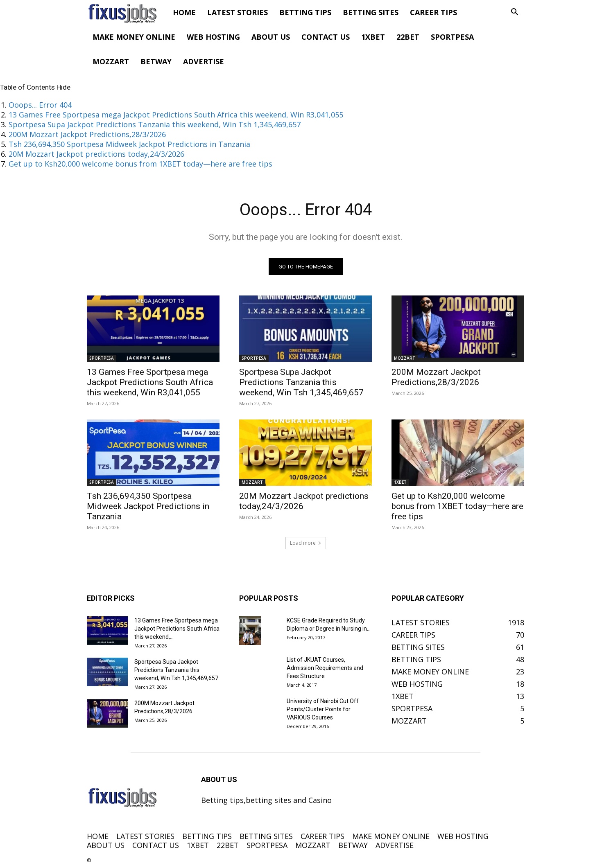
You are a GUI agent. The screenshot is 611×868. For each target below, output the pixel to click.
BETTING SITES (371, 12)
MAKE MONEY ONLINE (134, 37)
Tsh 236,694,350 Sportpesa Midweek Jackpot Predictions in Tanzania (129, 144)
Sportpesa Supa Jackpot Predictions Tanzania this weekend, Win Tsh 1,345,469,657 (155, 124)
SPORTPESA (452, 37)
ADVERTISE (204, 61)
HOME (184, 12)
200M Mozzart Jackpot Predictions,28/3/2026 (87, 134)
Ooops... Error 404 (40, 105)
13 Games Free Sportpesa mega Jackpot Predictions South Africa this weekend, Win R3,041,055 (176, 115)
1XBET (373, 37)
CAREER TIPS (433, 12)
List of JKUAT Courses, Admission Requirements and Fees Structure (325, 668)
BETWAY (156, 61)
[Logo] (127, 12)
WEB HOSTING (213, 37)
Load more (306, 543)
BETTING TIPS (305, 12)
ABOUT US (271, 37)
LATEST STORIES (238, 12)
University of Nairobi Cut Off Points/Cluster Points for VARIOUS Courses (323, 709)
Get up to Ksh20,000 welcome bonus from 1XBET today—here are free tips (140, 164)
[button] (514, 12)
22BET (408, 37)
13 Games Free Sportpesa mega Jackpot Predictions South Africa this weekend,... (177, 629)
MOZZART (111, 61)
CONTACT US (326, 37)
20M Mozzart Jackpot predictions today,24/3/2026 (96, 154)
